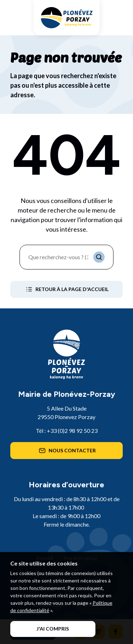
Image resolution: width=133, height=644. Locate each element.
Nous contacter (67, 451)
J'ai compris (53, 629)
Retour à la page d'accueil (66, 289)
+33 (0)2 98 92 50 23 (72, 431)
